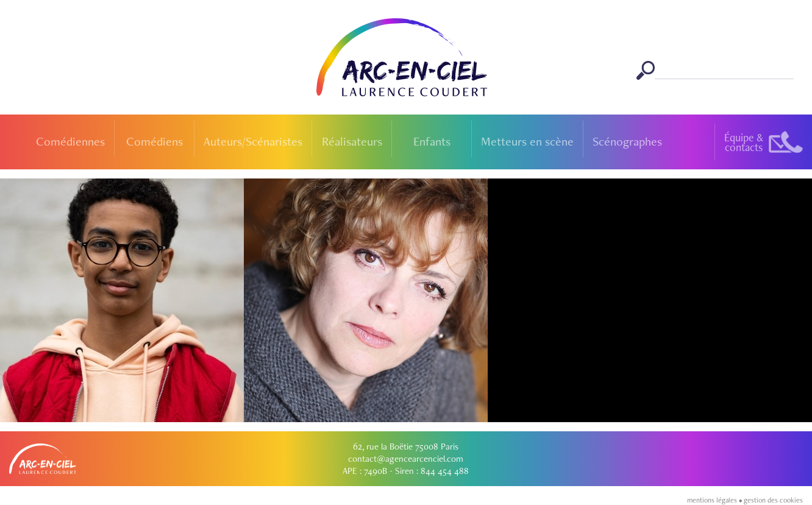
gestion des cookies (773, 500)
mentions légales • (715, 500)
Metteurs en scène (527, 141)
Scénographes (627, 141)
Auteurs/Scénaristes (253, 141)
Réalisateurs (352, 141)
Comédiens (155, 141)
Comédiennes (70, 141)
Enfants (432, 141)
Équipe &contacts (744, 142)
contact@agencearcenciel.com (406, 459)
